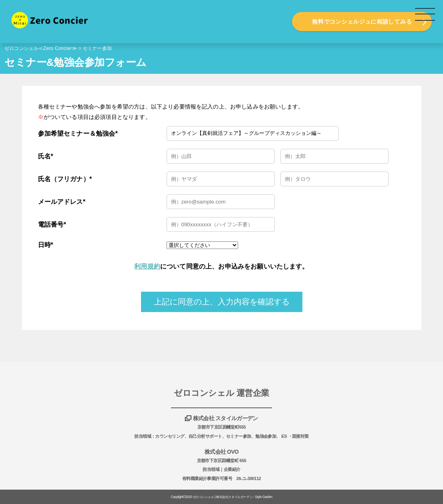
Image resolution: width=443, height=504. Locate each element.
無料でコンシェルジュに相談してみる (362, 22)
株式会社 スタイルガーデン (225, 418)
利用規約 (147, 266)
